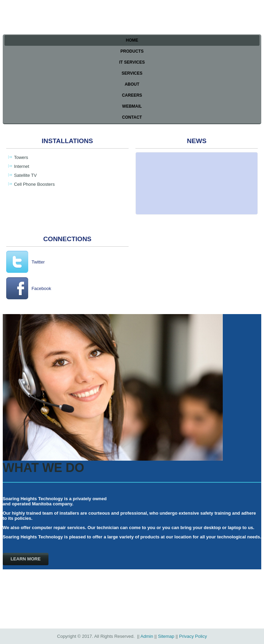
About (132, 84)
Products (132, 51)
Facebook (41, 288)
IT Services (132, 62)
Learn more (26, 559)
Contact (132, 117)
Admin (147, 636)
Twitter (38, 262)
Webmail (132, 106)
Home (132, 40)
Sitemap (166, 636)
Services (132, 73)
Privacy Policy (193, 636)
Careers (132, 95)
